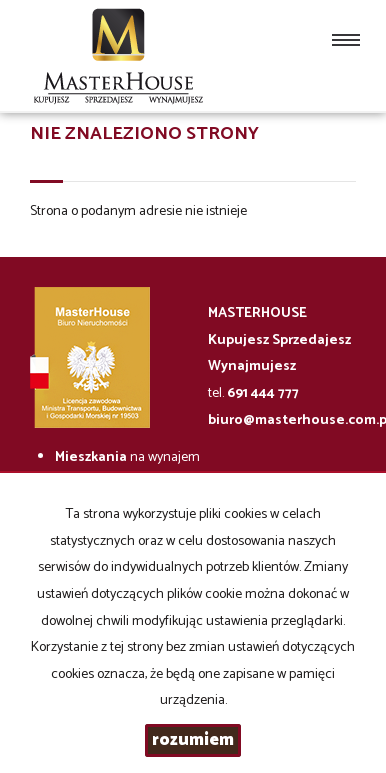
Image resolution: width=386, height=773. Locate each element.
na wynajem (127, 457)
